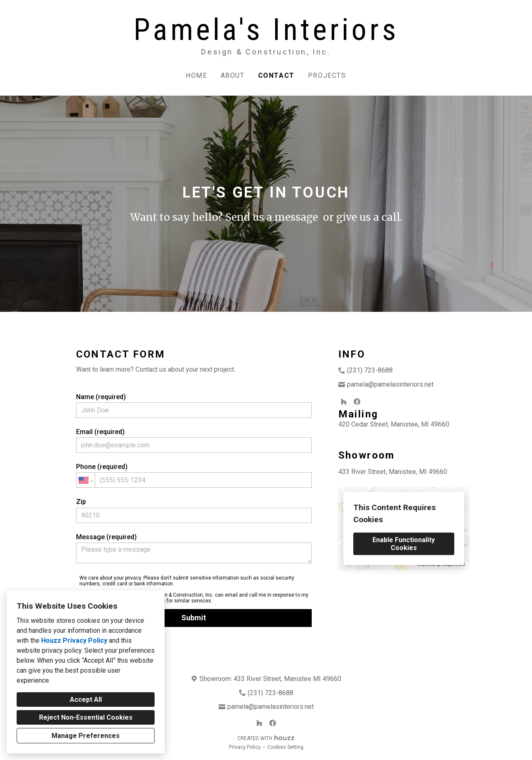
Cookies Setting (285, 747)
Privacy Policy (245, 747)
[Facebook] (357, 402)
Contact (276, 75)
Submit (194, 618)
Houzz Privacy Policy (74, 640)
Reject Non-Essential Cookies (86, 717)
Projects (327, 75)
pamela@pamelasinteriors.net (390, 384)
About (233, 75)
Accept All (86, 700)
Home (196, 75)
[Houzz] (344, 402)
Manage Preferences (86, 736)
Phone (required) (194, 475)
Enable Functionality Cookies (404, 544)
